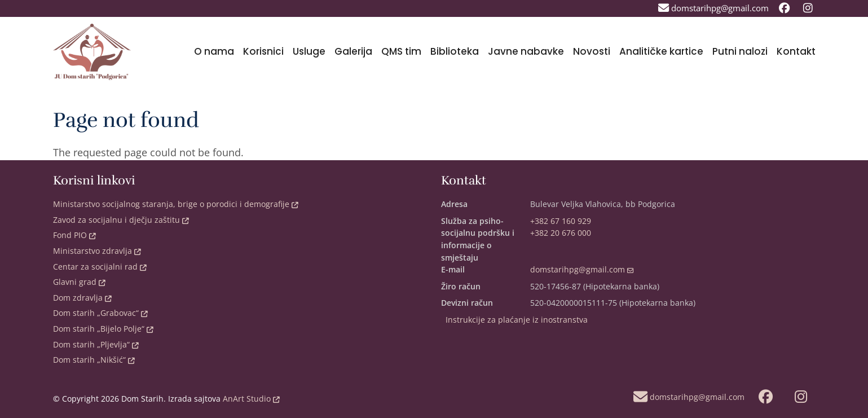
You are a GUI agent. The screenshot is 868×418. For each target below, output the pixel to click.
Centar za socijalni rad (100, 267)
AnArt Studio (250, 399)
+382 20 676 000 (561, 233)
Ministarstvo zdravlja (97, 251)
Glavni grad (79, 282)
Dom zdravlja (82, 298)
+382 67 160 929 (561, 221)
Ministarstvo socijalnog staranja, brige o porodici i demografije (176, 204)
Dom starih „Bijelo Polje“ (103, 329)
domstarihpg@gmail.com (582, 269)
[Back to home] (92, 52)
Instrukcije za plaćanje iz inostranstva (517, 320)
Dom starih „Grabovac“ (100, 313)
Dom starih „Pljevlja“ (96, 344)
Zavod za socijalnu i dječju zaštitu (121, 220)
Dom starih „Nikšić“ (94, 360)
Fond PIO (74, 235)
